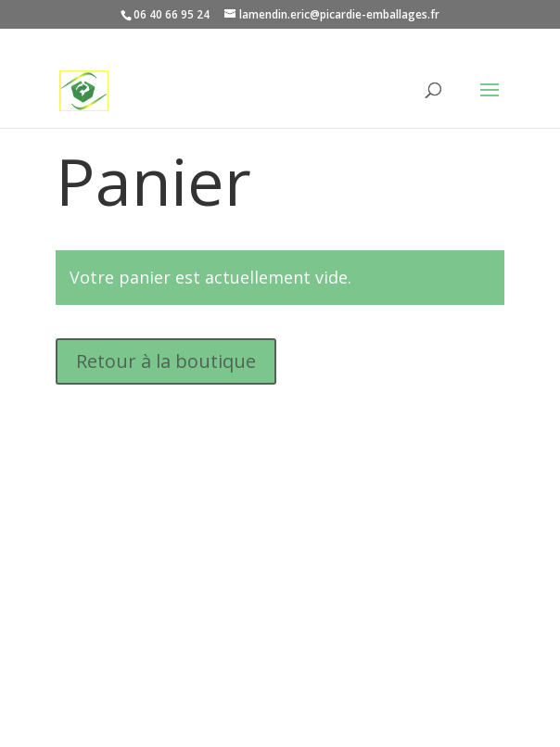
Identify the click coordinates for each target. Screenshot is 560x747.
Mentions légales (120, 658)
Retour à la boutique (166, 361)
